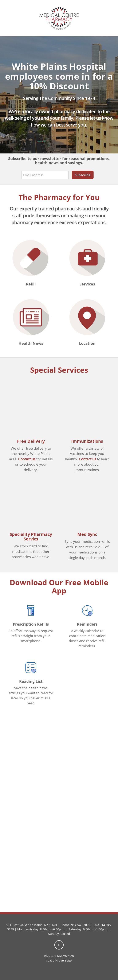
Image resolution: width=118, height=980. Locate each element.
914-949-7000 (81, 925)
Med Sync (87, 534)
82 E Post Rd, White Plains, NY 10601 (32, 925)
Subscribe (83, 175)
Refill (31, 284)
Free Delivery (31, 441)
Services (87, 284)
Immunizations (87, 441)
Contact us (27, 459)
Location (87, 343)
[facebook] (59, 945)
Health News (31, 343)
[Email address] (45, 175)
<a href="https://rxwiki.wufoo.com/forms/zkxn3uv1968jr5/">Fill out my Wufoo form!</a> (59, 827)
